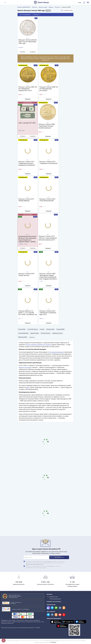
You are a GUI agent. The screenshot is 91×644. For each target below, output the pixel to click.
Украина (48, 270)
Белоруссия (41, 270)
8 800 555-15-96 (54, 522)
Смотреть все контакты (54, 527)
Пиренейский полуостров (9, 580)
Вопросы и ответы (6, 604)
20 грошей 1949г (50, 254)
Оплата (3, 609)
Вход (79, 2)
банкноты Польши (25, 293)
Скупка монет (49, 602)
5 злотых (42, 254)
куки (17, 635)
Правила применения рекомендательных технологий (61, 620)
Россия (28, 270)
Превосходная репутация (8, 619)
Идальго (4, 576)
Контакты (4, 611)
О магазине (4, 602)
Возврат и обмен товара (8, 621)
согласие (49, 487)
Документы (49, 623)
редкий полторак (35, 258)
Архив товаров (5, 623)
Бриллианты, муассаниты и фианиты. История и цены (17, 578)
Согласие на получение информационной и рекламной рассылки (64, 618)
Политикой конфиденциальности (35, 489)
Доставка (4, 607)
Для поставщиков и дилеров (53, 605)
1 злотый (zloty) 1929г (23, 258)
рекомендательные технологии (52, 635)
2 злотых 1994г (22, 254)
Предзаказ (27, 99)
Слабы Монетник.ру (7, 600)
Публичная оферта (51, 611)
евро (28, 313)
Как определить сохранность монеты (12, 569)
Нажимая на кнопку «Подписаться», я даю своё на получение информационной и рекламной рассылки (43, 492)
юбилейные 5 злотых (57, 258)
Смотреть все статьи (8, 586)
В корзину (31, 52)
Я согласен (53, 636)
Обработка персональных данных (55, 609)
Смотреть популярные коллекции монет (14, 589)
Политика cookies (50, 613)
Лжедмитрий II (6, 583)
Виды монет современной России (11, 573)
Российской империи (56, 277)
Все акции (48, 600)
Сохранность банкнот (8, 571)
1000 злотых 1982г (23, 262)
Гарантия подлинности (8, 616)
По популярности (25, 15)
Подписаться (59, 482)
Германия (34, 270)
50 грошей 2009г (60, 254)
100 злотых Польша (46, 258)
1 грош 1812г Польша (33, 254)
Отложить (22, 52)
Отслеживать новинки (65, 10)
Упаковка (4, 614)
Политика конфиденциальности (54, 616)
